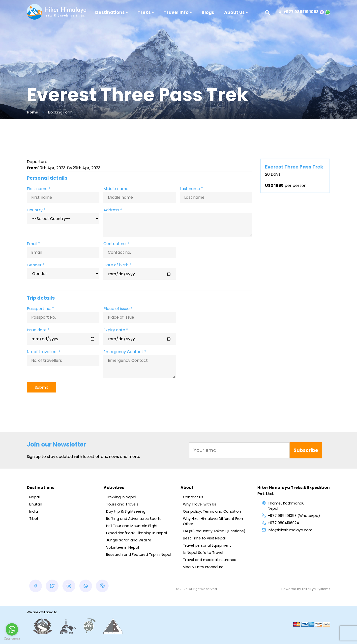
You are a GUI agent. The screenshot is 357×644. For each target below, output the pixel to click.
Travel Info (178, 12)
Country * (36, 210)
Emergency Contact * (125, 352)
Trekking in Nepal (121, 497)
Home (32, 112)
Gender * (36, 265)
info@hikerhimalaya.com (290, 530)
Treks (146, 12)
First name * (39, 189)
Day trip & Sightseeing (126, 511)
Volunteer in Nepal (122, 547)
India (34, 511)
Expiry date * (116, 330)
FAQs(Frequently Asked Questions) (214, 531)
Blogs (208, 12)
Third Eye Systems (316, 589)
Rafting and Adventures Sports (134, 519)
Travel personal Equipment (207, 545)
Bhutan (36, 504)
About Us (236, 12)
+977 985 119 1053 (299, 12)
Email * (33, 244)
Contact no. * (116, 244)
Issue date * (38, 330)
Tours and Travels (122, 504)
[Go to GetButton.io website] (12, 639)
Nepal (34, 497)
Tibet (34, 519)
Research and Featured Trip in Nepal (139, 555)
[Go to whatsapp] (12, 629)
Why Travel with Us (200, 504)
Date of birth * (117, 265)
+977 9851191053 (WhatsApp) (294, 516)
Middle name (116, 189)
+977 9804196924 (283, 523)
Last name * (191, 189)
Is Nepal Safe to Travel (203, 553)
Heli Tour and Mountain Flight (132, 526)
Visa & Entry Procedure (203, 567)
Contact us (193, 497)
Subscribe (306, 450)
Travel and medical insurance (210, 560)
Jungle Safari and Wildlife (129, 540)
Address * (113, 210)
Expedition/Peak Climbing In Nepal (136, 533)
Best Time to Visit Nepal (204, 538)
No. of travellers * (44, 352)
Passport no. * (40, 309)
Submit (42, 387)
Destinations (111, 12)
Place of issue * (118, 309)
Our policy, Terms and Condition (212, 511)
